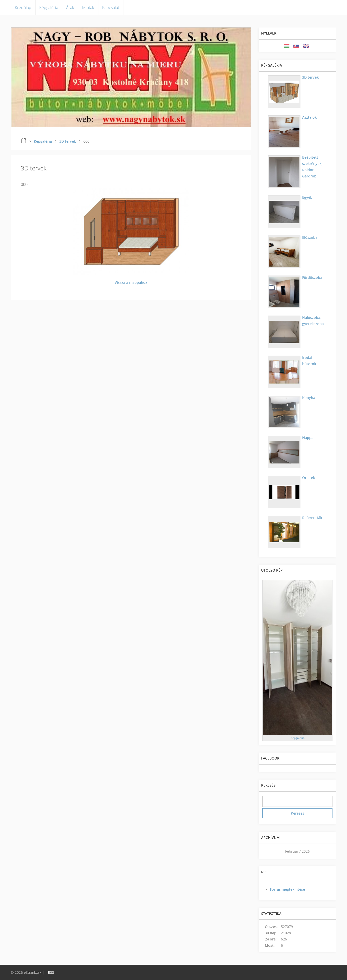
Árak (70, 8)
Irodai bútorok (309, 361)
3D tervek (68, 141)
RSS (51, 972)
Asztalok (309, 117)
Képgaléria (49, 8)
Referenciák (312, 518)
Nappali (309, 438)
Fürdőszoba (312, 277)
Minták (88, 8)
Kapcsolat (111, 8)
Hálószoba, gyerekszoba (313, 321)
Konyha (309, 398)
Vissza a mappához (131, 282)
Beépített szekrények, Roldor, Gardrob (312, 167)
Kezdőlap (23, 8)
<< (268, 851)
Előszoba (310, 237)
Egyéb (307, 197)
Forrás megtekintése (287, 889)
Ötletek (309, 478)
